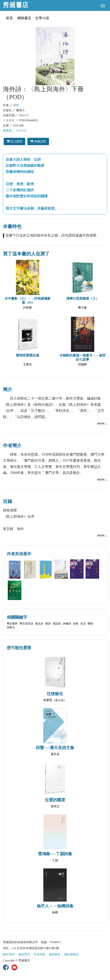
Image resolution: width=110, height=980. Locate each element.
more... (102, 423)
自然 (76, 624)
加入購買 (14, 141)
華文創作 (12, 624)
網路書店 (24, 18)
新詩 (48, 624)
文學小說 (42, 18)
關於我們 (9, 954)
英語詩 (57, 624)
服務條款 (55, 954)
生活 (83, 624)
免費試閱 (38, 141)
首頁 (9, 18)
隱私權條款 (71, 954)
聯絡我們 (24, 954)
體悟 (90, 624)
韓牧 (16, 105)
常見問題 (39, 954)
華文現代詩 (26, 624)
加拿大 (11, 627)
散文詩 (39, 624)
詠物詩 (67, 624)
